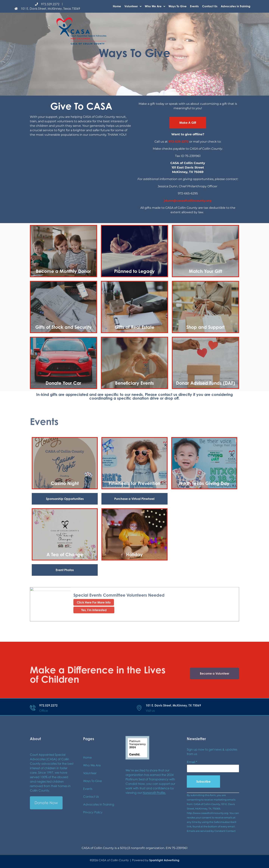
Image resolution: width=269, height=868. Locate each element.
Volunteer (133, 6)
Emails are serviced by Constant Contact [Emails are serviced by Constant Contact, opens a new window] (211, 831)
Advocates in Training (236, 6)
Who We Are (155, 6)
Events (194, 6)
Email (192, 762)
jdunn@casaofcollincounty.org (188, 201)
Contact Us (210, 6)
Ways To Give (178, 6)
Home (117, 6)
